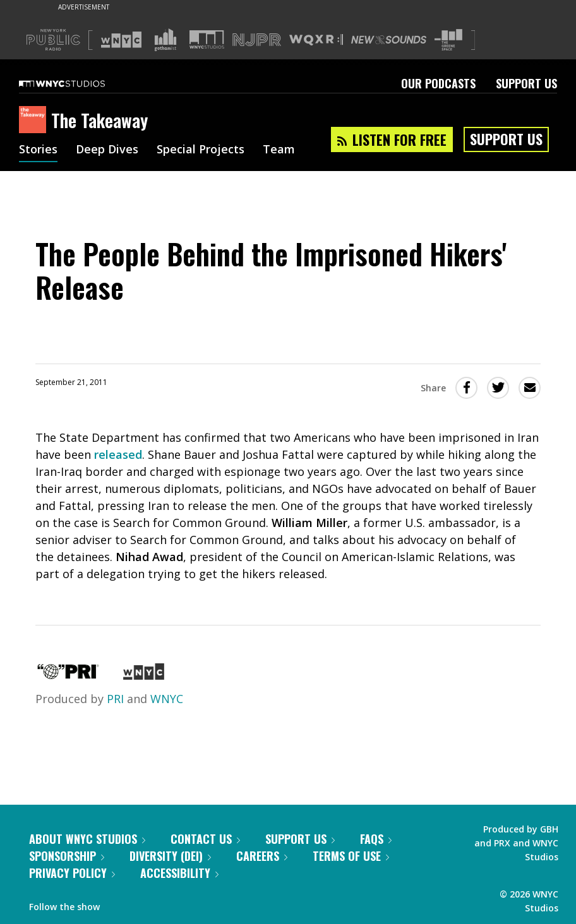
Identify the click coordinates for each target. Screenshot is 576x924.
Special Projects (201, 150)
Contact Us (205, 839)
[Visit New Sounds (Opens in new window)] (389, 40)
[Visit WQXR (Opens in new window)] (316, 40)
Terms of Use (351, 856)
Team (279, 150)
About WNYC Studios (87, 839)
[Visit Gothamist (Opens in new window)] (165, 40)
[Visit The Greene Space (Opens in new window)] (448, 40)
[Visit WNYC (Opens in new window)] (121, 40)
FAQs (376, 839)
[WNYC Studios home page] (78, 83)
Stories (38, 150)
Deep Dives (107, 150)
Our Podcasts (438, 83)
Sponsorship (67, 856)
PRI (115, 699)
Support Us (526, 83)
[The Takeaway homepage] (35, 121)
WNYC (167, 699)
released (118, 454)
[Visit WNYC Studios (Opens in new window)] (207, 39)
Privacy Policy (72, 873)
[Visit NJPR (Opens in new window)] (257, 40)
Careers (262, 856)
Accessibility (179, 873)
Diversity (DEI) (170, 856)
